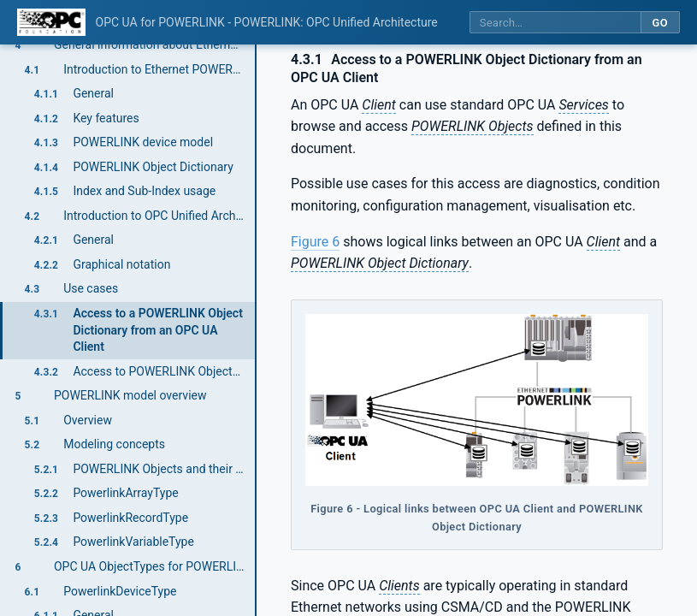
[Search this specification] (555, 23)
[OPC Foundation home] (51, 22)
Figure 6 (315, 242)
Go (660, 23)
